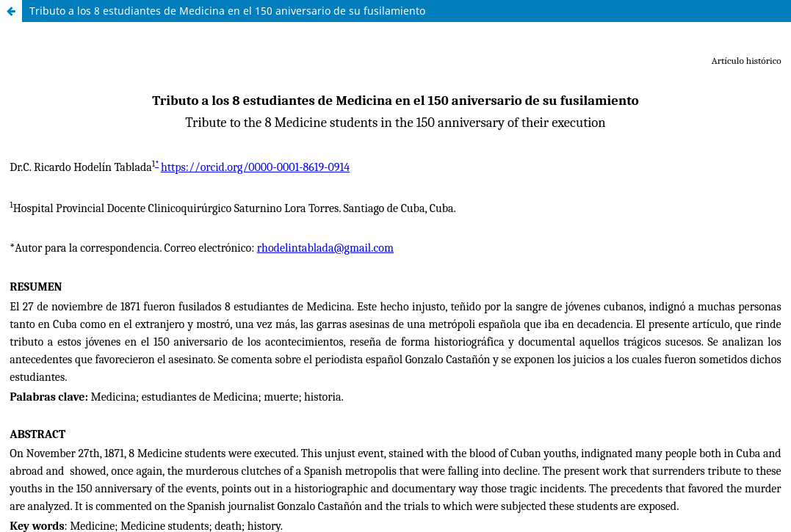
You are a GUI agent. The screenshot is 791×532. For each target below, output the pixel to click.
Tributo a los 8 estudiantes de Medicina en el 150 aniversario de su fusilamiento (227, 11)
